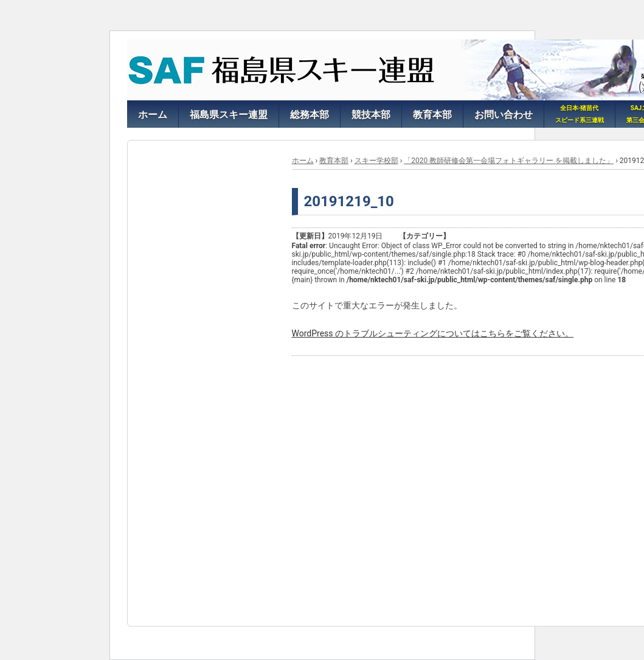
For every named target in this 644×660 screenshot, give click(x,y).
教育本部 (334, 161)
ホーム (303, 161)
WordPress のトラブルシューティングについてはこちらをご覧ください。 (433, 333)
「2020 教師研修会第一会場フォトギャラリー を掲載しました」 (509, 161)
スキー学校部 (376, 161)
